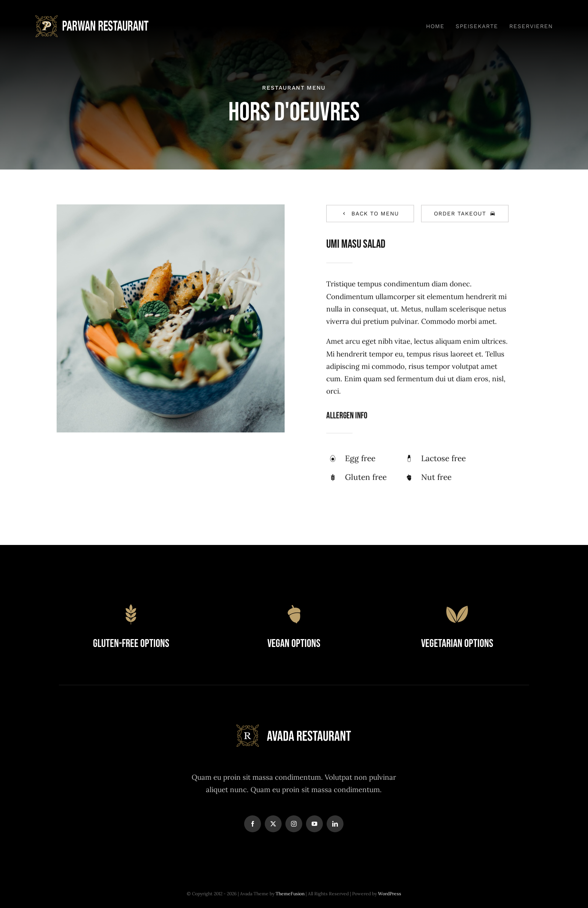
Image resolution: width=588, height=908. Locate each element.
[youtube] (314, 824)
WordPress (390, 894)
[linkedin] (335, 824)
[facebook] (253, 824)
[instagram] (294, 824)
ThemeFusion (290, 894)
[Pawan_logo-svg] (92, 19)
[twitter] (273, 824)
